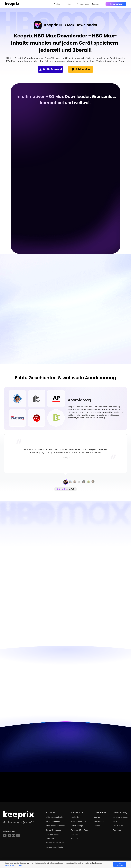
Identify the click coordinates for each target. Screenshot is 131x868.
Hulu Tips (75, 834)
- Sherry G (65, 458)
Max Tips (74, 839)
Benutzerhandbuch (120, 817)
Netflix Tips (75, 817)
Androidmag (79, 400)
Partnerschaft (99, 821)
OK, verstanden (120, 864)
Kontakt (97, 826)
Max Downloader (52, 839)
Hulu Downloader (52, 834)
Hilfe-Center (118, 826)
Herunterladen (116, 4)
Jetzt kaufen (83, 69)
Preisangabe (97, 4)
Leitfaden (71, 4)
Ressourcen (118, 830)
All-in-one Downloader (55, 817)
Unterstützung (83, 4)
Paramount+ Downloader (56, 843)
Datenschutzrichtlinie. (14, 865)
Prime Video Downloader (55, 826)
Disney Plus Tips (77, 826)
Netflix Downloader (53, 821)
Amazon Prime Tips (79, 821)
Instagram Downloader (55, 847)
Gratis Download (52, 69)
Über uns (97, 817)
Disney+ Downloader (54, 830)
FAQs (115, 821)
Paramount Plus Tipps (79, 830)
